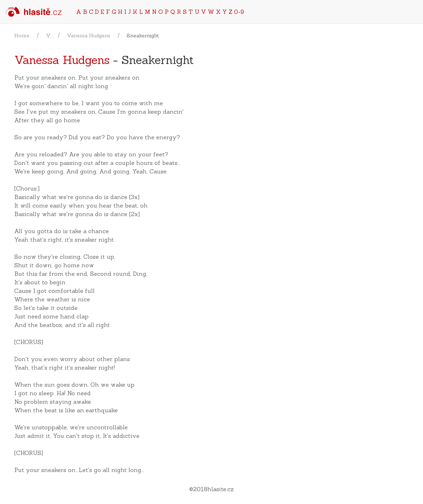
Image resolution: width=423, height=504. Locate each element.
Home (22, 36)
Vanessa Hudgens (89, 36)
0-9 (239, 12)
